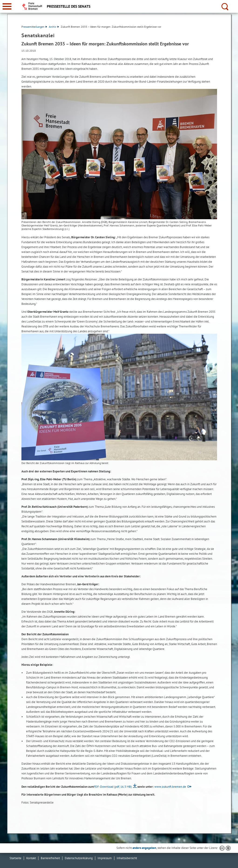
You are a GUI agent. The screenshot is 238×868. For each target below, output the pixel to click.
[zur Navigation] (7, 6)
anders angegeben (144, 848)
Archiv (54, 27)
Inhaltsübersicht (127, 858)
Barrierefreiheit (50, 858)
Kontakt (31, 858)
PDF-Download (113, 787)
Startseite (15, 858)
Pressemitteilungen (34, 27)
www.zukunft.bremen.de (170, 787)
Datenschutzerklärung (79, 858)
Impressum (105, 858)
